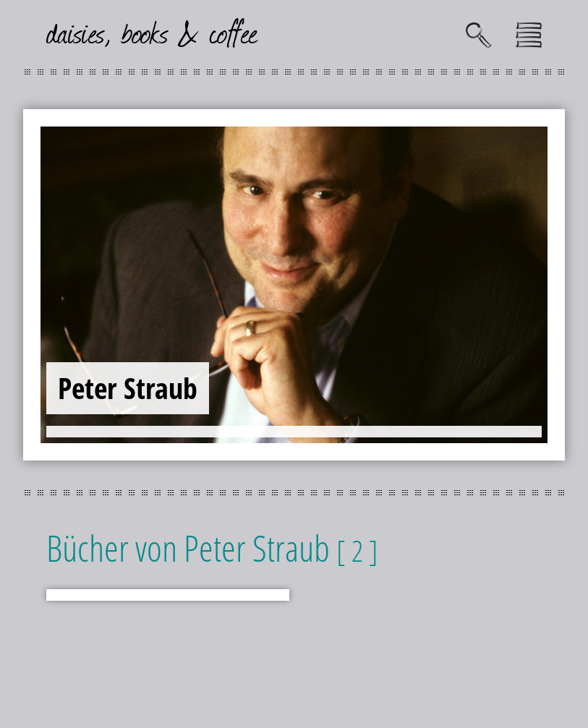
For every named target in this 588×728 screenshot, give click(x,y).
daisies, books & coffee (152, 31)
